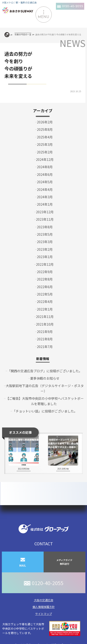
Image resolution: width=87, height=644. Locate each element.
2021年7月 (45, 347)
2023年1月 (45, 257)
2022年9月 (45, 272)
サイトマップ (44, 614)
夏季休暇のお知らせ (45, 378)
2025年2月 (45, 152)
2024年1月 (45, 204)
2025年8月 (45, 129)
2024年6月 (45, 174)
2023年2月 (45, 249)
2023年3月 (45, 242)
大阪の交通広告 (44, 600)
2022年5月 (45, 294)
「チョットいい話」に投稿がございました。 (45, 411)
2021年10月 (45, 324)
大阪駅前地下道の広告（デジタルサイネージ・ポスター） (45, 388)
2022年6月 (45, 287)
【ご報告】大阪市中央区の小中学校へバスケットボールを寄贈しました (45, 401)
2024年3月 (45, 197)
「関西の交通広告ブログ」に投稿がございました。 (45, 371)
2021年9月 (45, 332)
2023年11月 (45, 219)
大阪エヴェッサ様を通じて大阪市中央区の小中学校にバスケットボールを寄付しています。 (41, 628)
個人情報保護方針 (44, 607)
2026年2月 (45, 122)
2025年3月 (45, 144)
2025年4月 (45, 137)
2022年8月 (45, 279)
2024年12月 (45, 159)
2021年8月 (45, 339)
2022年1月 (45, 309)
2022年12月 (45, 264)
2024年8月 (45, 167)
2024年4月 (45, 189)
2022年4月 (45, 302)
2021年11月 (45, 317)
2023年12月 (45, 212)
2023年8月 (45, 227)
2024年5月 (45, 182)
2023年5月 (45, 234)
